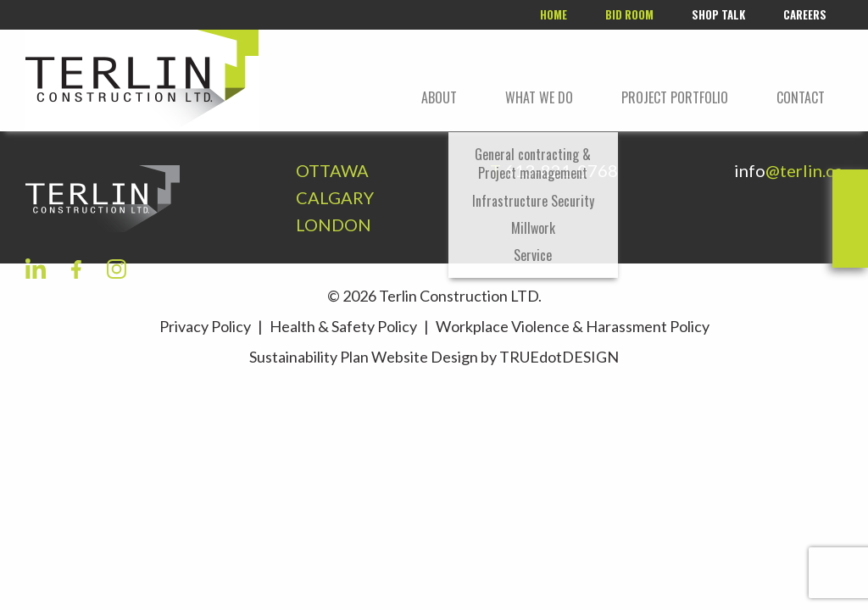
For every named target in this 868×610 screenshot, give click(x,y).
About (439, 97)
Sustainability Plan (309, 357)
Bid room (629, 14)
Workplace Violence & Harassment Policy (573, 326)
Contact (801, 97)
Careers (805, 14)
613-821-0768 (561, 170)
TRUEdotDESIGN (559, 357)
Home (554, 14)
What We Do (539, 97)
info (788, 170)
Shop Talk (718, 14)
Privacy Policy (205, 326)
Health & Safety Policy (343, 326)
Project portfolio (675, 97)
